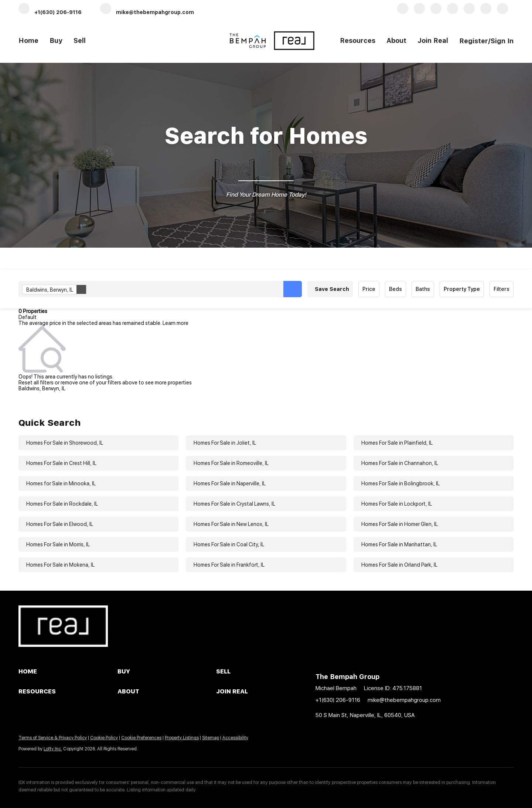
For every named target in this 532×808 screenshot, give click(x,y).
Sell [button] (80, 40)
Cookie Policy (104, 738)
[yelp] (469, 12)
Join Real (433, 40)
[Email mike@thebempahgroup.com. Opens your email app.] (147, 12)
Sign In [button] (502, 41)
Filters (502, 289)
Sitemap (211, 738)
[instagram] (486, 12)
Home (28, 40)
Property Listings (182, 738)
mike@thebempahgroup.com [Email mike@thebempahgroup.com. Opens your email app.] (404, 700)
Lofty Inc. (53, 749)
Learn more (175, 323)
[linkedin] (419, 12)
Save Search (332, 289)
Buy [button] (56, 40)
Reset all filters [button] (36, 383)
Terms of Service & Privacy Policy (53, 738)
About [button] (396, 40)
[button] (293, 289)
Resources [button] (358, 40)
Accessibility (235, 738)
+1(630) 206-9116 (338, 700)
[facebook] (403, 12)
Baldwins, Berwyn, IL (56, 289)
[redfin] (502, 12)
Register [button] (474, 41)
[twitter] (436, 12)
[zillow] (453, 12)
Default (28, 317)
